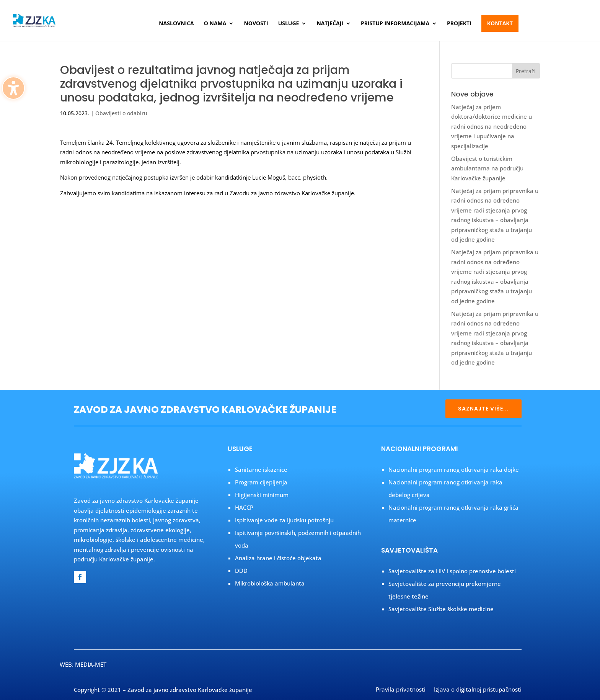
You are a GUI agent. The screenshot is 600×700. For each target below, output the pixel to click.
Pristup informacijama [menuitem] (395, 24)
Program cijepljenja (261, 482)
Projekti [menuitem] (459, 24)
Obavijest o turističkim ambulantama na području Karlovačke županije (487, 168)
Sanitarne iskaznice (261, 469)
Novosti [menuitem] (256, 24)
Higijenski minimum (262, 495)
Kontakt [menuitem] (500, 23)
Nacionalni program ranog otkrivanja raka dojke (454, 469)
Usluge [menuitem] (289, 24)
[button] (526, 71)
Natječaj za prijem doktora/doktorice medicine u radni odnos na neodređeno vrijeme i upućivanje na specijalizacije (492, 126)
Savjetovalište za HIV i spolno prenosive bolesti (452, 571)
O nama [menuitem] (215, 24)
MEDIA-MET (91, 664)
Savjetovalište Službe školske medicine (441, 609)
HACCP (244, 507)
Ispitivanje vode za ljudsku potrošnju (284, 520)
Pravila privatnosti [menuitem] (401, 690)
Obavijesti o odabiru (121, 113)
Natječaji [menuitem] (330, 24)
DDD (241, 571)
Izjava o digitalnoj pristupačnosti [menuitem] (478, 690)
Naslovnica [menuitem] (176, 24)
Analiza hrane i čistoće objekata (278, 558)
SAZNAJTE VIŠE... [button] (483, 409)
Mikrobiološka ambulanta (270, 583)
